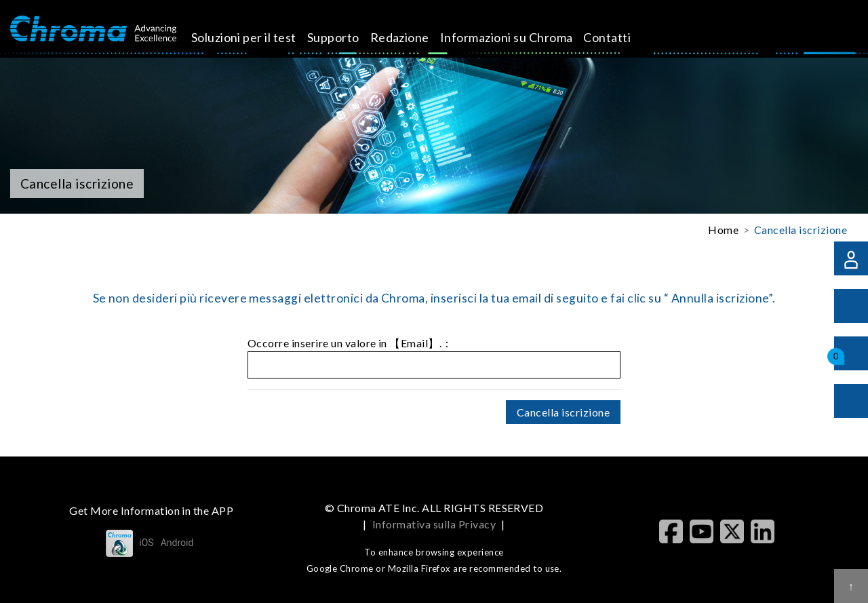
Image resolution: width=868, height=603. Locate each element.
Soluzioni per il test (255, 37)
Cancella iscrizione (801, 230)
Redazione (411, 37)
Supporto (345, 37)
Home (723, 230)
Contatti (619, 37)
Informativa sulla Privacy (434, 524)
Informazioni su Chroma (518, 37)
